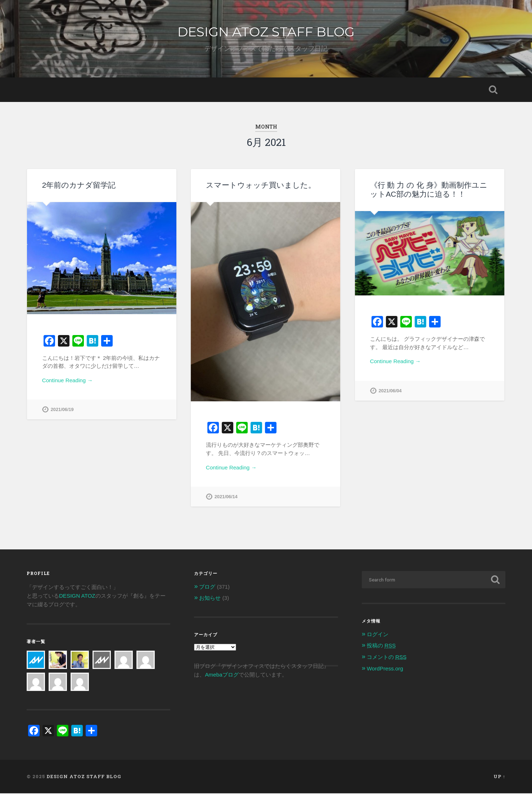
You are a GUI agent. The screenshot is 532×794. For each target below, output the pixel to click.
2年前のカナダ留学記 (79, 185)
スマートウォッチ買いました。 (261, 185)
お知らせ (210, 599)
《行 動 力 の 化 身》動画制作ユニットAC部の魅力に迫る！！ (429, 189)
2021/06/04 (390, 391)
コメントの (387, 658)
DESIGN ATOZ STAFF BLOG (266, 32)
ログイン (378, 635)
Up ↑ (499, 777)
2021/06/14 (226, 497)
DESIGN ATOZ (77, 596)
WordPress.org (385, 669)
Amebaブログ (222, 675)
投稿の (381, 646)
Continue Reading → (67, 380)
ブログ (207, 587)
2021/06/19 (62, 409)
